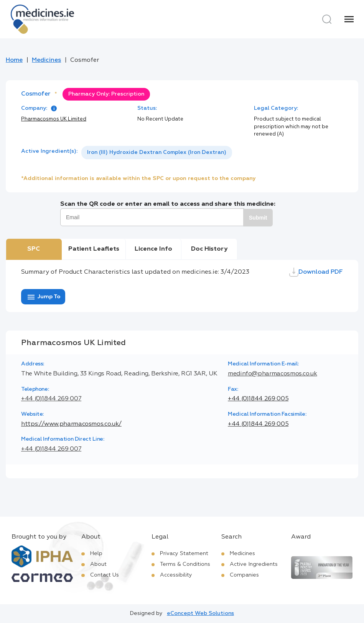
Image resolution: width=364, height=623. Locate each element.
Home (14, 60)
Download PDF (316, 272)
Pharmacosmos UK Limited (54, 119)
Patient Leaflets (94, 249)
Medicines (46, 60)
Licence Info (153, 249)
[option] (157, 153)
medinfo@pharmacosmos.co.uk (273, 374)
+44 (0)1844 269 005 (258, 399)
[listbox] (157, 153)
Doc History (209, 249)
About (98, 564)
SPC (34, 249)
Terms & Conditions (185, 564)
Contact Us (105, 575)
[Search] (327, 19)
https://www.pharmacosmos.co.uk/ (71, 424)
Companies (244, 575)
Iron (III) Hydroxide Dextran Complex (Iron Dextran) (157, 152)
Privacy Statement (184, 554)
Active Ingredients (254, 564)
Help (96, 554)
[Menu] (349, 19)
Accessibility (176, 575)
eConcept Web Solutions (200, 613)
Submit (258, 218)
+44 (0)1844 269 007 (51, 399)
